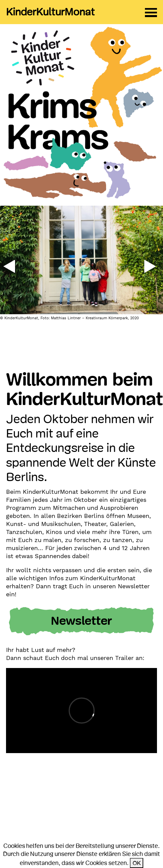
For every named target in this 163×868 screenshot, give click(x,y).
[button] (9, 266)
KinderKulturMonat (50, 12)
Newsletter (81, 621)
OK (137, 863)
